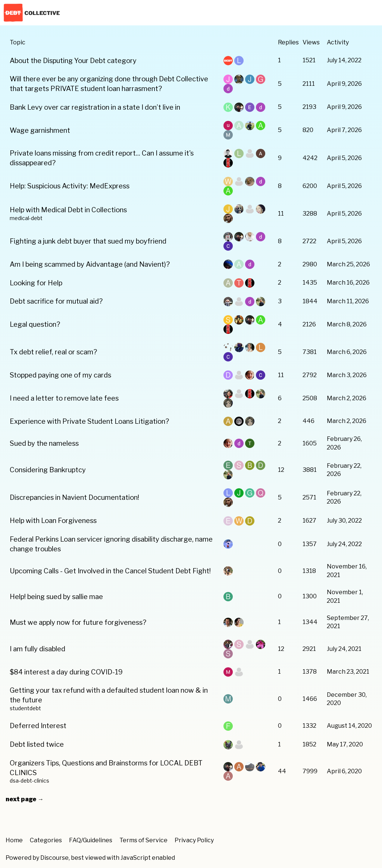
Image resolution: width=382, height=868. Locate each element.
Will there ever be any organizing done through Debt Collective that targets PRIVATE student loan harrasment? (109, 84)
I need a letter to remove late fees (64, 398)
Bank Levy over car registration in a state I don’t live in (95, 107)
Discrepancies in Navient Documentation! (74, 497)
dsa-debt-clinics (29, 781)
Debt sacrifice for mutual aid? (56, 301)
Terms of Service (143, 840)
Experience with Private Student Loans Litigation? (89, 421)
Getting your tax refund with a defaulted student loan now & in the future (109, 695)
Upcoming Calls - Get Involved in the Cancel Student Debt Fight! (110, 571)
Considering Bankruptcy (48, 470)
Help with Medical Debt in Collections (68, 210)
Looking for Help (36, 283)
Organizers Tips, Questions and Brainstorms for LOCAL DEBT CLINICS (106, 768)
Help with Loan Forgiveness (53, 521)
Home (14, 840)
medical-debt (26, 218)
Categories (46, 840)
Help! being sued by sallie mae (56, 597)
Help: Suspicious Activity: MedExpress (70, 186)
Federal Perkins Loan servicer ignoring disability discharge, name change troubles (111, 544)
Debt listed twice (37, 744)
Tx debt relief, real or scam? (53, 352)
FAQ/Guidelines (91, 840)
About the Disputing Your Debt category (73, 61)
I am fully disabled (37, 649)
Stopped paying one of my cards (60, 375)
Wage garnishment (40, 130)
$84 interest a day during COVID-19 (66, 672)
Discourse (54, 858)
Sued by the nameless (44, 443)
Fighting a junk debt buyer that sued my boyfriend (88, 241)
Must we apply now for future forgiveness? (78, 622)
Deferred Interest (38, 726)
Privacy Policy (194, 840)
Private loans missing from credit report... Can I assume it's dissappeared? (102, 158)
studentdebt (25, 708)
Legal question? (35, 324)
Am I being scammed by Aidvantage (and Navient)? (90, 264)
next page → (25, 799)
